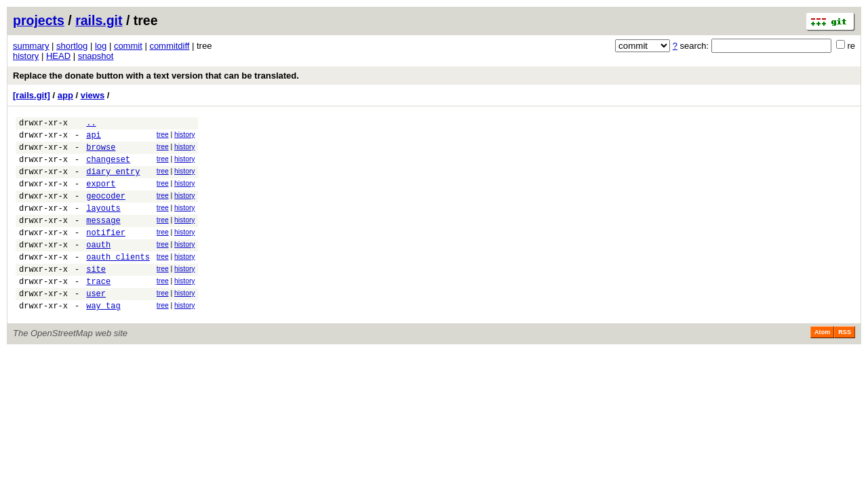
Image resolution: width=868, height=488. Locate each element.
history (26, 56)
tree (163, 137)
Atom (822, 365)
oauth (98, 267)
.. (91, 124)
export (101, 196)
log (101, 46)
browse (101, 153)
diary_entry (113, 181)
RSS (845, 365)
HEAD (58, 56)
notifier (106, 252)
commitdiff (169, 46)
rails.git (99, 20)
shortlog (72, 46)
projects (39, 20)
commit (128, 46)
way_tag (103, 338)
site (96, 295)
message (103, 238)
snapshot (96, 56)
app (65, 95)
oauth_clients (118, 281)
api (94, 139)
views (93, 95)
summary (31, 46)
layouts (103, 224)
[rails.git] (32, 95)
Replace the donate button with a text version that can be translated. (156, 76)
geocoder (106, 210)
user (96, 324)
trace (98, 309)
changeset (108, 167)
